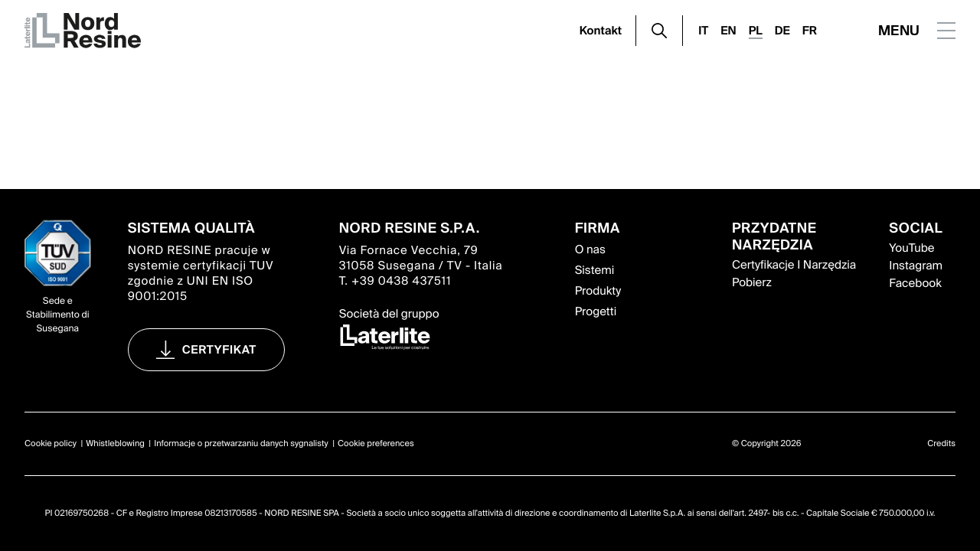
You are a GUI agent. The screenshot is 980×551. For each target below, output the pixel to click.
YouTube (911, 248)
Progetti (596, 311)
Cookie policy (51, 444)
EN (728, 31)
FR (810, 31)
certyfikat (219, 350)
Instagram (916, 266)
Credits (941, 444)
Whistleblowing (115, 444)
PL (756, 31)
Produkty (598, 291)
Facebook (915, 283)
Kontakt (601, 31)
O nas (590, 249)
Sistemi (595, 270)
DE (782, 31)
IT (703, 31)
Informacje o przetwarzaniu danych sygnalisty (241, 444)
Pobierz (752, 282)
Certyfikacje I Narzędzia (794, 265)
